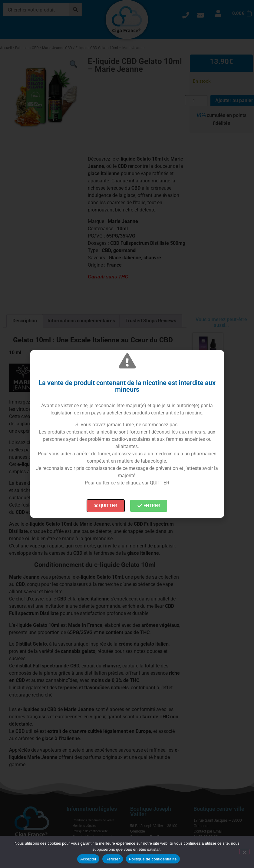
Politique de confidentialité (153, 859)
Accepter (88, 859)
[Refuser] (244, 852)
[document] (127, 434)
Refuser (112, 859)
